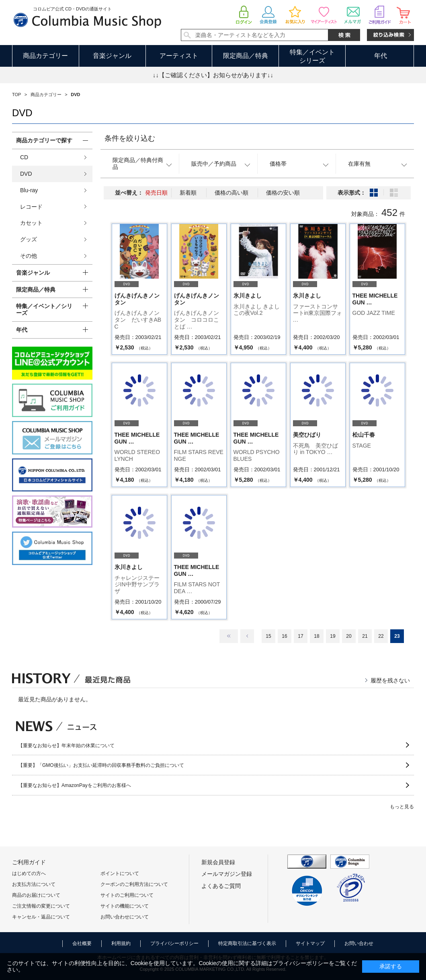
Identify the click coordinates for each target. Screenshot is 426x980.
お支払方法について (34, 884)
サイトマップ (310, 943)
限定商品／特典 (246, 56)
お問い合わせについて (125, 917)
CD (24, 157)
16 (284, 636)
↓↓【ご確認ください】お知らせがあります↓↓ (213, 75)
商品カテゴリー (45, 56)
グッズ (29, 239)
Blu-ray (29, 190)
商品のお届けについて (36, 895)
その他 (29, 256)
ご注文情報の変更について (41, 906)
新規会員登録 (218, 862)
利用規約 (121, 943)
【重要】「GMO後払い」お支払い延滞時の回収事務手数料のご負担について (101, 765)
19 (333, 636)
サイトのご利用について (127, 895)
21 (365, 636)
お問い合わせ (359, 943)
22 (381, 636)
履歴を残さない (390, 680)
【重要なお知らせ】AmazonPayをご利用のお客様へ (75, 785)
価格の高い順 (231, 193)
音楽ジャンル (112, 56)
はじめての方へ (29, 873)
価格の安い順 (283, 193)
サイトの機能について (125, 906)
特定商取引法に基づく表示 (247, 943)
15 (268, 636)
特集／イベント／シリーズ (44, 309)
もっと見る (402, 807)
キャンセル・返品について (41, 917)
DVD (26, 174)
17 (300, 636)
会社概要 (82, 943)
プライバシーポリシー (174, 943)
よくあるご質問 (221, 886)
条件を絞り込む (130, 138)
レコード (31, 207)
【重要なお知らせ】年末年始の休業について (66, 746)
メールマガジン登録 (227, 874)
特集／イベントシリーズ (312, 56)
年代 (381, 56)
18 (316, 636)
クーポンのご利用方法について (134, 884)
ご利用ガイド (29, 862)
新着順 (188, 193)
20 (349, 636)
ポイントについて (120, 873)
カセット (31, 223)
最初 (229, 636)
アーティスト (179, 56)
